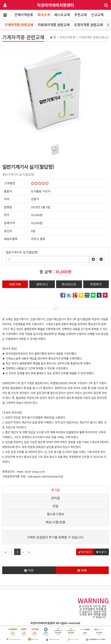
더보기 (101, 552)
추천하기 (96, 284)
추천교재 (80, 15)
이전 (29, 570)
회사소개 (44, 15)
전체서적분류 (24, 15)
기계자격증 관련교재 (19, 25)
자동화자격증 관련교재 (53, 25)
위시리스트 (69, 284)
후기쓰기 (85, 552)
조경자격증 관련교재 (88, 25)
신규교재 (97, 15)
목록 (82, 570)
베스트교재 (62, 15)
